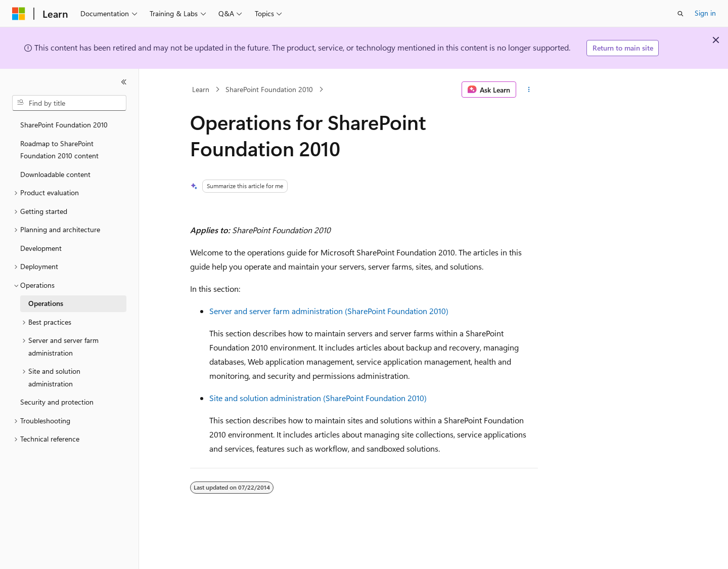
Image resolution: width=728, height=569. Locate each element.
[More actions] (529, 90)
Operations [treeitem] (46, 303)
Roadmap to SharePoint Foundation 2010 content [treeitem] (59, 150)
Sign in (705, 13)
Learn (201, 89)
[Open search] (680, 14)
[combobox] (69, 103)
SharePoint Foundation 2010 (269, 89)
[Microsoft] (19, 14)
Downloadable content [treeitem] (55, 174)
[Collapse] (124, 82)
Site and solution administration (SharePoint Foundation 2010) (318, 398)
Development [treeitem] (41, 248)
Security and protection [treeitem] (57, 402)
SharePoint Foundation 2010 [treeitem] (64, 125)
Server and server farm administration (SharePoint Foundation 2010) (329, 311)
